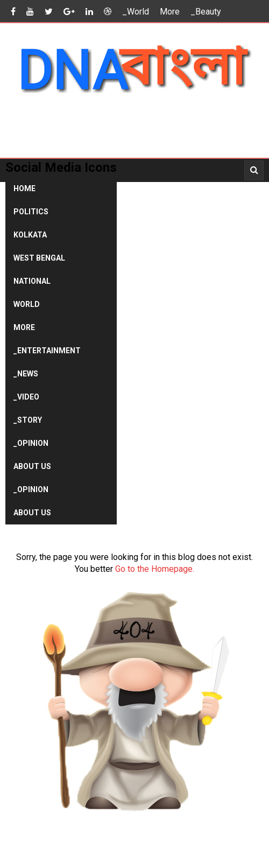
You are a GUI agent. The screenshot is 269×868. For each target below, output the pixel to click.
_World (136, 12)
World (27, 304)
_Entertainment (47, 351)
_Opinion (31, 443)
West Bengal (39, 258)
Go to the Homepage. (155, 569)
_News (26, 374)
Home (24, 188)
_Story (28, 420)
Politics (31, 212)
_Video (26, 397)
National (32, 281)
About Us (32, 466)
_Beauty (206, 12)
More (170, 12)
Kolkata (30, 235)
